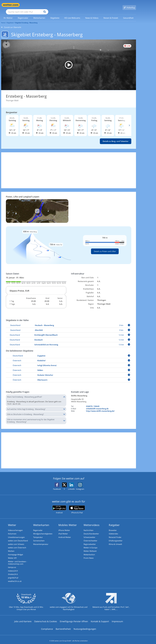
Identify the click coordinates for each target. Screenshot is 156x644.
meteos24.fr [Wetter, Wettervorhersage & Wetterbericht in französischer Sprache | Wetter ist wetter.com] (13, 568)
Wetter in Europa (91, 545)
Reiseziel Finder (115, 534)
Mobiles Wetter (68, 522)
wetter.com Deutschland (18, 537)
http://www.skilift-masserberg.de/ (100, 408)
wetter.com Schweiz (16, 541)
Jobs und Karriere (23, 619)
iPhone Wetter (64, 527)
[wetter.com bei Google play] (59, 506)
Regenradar (38, 527)
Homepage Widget (16, 552)
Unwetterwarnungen (17, 534)
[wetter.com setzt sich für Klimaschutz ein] (69, 601)
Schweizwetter (90, 534)
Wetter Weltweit (90, 548)
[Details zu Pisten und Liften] (69, 242)
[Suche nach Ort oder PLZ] (45, 5)
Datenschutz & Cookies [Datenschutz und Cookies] (46, 619)
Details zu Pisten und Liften (105, 248)
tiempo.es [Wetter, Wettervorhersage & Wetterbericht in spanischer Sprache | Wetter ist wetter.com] (12, 565)
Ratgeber (114, 522)
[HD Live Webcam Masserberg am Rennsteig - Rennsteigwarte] (69, 61)
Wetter (12, 522)
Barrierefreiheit (63, 626)
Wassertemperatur (41, 541)
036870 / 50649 (93, 403)
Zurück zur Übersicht (11, 24)
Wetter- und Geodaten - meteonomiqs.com (18, 560)
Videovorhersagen (16, 527)
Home (3, 19)
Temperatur (38, 534)
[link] (8, 14)
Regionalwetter (90, 541)
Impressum (117, 619)
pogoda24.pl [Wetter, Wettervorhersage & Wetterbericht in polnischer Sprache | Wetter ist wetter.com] (13, 575)
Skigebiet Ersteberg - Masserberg (26, 19)
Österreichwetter (91, 537)
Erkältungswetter (116, 537)
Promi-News (89, 555)
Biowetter (113, 527)
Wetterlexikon (89, 552)
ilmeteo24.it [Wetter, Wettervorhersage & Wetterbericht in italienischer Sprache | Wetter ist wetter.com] (13, 572)
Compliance (47, 626)
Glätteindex (114, 530)
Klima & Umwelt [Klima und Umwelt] (116, 541)
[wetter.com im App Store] (77, 506)
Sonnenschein (39, 537)
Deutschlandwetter (91, 530)
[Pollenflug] (129, 5)
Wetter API (13, 555)
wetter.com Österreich (17, 545)
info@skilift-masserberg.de (97, 405)
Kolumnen (12, 530)
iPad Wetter (63, 530)
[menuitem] (8, 14)
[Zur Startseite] (11, 5)
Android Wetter (65, 534)
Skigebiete (10, 19)
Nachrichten (89, 527)
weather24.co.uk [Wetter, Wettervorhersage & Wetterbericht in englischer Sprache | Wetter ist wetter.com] (15, 579)
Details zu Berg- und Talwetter (116, 138)
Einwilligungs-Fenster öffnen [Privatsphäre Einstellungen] (74, 619)
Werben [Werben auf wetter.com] (11, 548)
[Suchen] (63, 5)
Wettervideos (92, 522)
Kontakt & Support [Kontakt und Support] (100, 619)
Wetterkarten (41, 522)
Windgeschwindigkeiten (43, 530)
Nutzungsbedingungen (85, 626)
